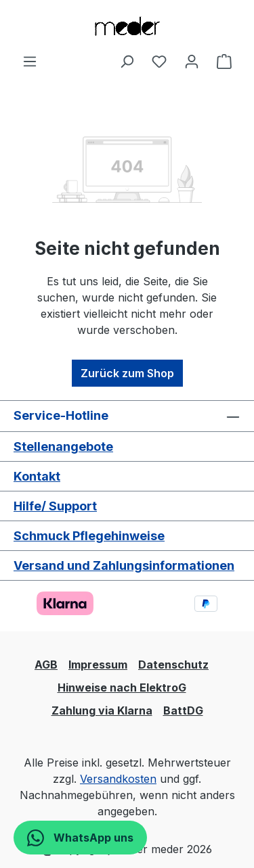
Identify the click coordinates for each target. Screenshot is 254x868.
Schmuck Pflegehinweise (89, 536)
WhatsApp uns (80, 838)
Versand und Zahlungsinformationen (124, 565)
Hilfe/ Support (55, 506)
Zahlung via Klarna (102, 710)
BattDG (183, 710)
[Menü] (30, 61)
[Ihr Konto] (192, 61)
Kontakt (37, 476)
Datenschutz (173, 665)
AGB (46, 665)
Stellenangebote (63, 447)
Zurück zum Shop (127, 373)
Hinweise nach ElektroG (122, 688)
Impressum (98, 665)
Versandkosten (118, 779)
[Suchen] (127, 61)
